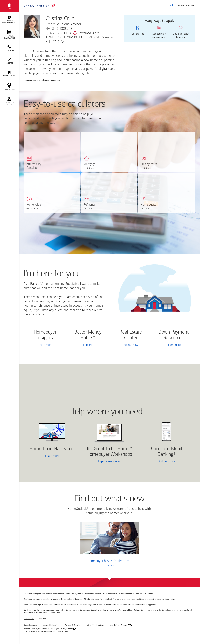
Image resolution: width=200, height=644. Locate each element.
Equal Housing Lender (64, 629)
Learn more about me (40, 80)
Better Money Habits (88, 335)
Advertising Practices (95, 625)
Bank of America (30, 625)
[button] (9, 20)
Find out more (158, 462)
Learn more (45, 345)
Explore (88, 345)
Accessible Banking (51, 625)
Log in (171, 5)
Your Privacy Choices (119, 625)
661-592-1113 (58, 33)
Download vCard (86, 33)
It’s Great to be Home (109, 452)
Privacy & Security (73, 625)
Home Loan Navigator (52, 449)
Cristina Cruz (29, 619)
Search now (131, 345)
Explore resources (109, 462)
